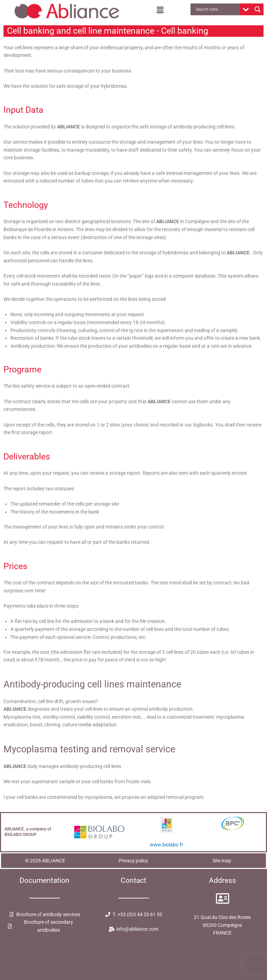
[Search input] (217, 9)
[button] (160, 10)
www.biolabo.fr (167, 845)
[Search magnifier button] (258, 9)
